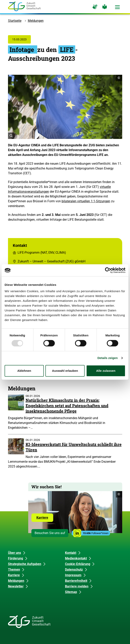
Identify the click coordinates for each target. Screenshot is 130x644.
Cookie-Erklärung (78, 564)
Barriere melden (77, 586)
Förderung (15, 558)
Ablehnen (24, 371)
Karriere (45, 519)
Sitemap (71, 592)
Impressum (73, 575)
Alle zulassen (106, 371)
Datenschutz (74, 570)
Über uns (14, 553)
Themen (14, 570)
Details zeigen (107, 358)
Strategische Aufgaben (25, 564)
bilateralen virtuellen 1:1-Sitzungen (86, 201)
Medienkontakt (76, 558)
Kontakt (71, 553)
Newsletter (16, 586)
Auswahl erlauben (65, 371)
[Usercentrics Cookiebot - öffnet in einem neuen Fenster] (108, 270)
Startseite (15, 21)
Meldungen (36, 21)
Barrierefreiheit (76, 581)
